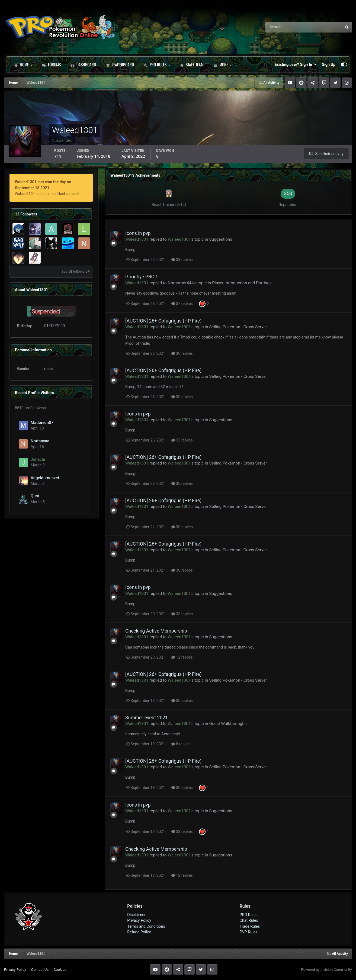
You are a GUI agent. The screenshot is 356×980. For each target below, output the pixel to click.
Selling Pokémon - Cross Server (238, 327)
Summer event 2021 (147, 718)
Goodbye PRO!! (141, 277)
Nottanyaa (40, 441)
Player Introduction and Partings (242, 283)
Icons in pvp (138, 233)
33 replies (182, 260)
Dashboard (83, 65)
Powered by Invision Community (326, 970)
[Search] (288, 27)
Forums (51, 65)
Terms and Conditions (146, 926)
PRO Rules (157, 65)
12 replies (182, 657)
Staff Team (192, 65)
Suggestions (221, 239)
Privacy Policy (139, 920)
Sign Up (329, 65)
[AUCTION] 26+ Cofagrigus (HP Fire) (163, 321)
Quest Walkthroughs (228, 724)
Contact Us (40, 970)
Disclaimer (136, 915)
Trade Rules (250, 926)
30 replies (182, 353)
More (222, 65)
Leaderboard (120, 65)
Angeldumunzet (45, 478)
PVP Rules (249, 932)
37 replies (182, 304)
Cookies (60, 970)
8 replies (181, 744)
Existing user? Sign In (296, 65)
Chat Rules (249, 920)
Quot (35, 496)
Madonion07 (42, 423)
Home (23, 65)
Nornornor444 (181, 283)
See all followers (76, 271)
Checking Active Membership (156, 631)
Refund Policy (139, 932)
